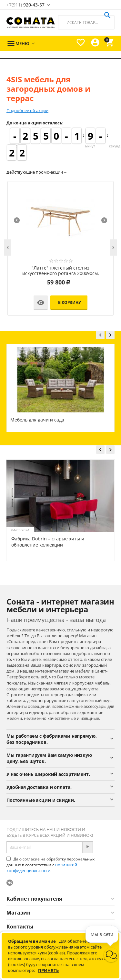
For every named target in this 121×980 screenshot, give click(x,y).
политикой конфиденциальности (42, 868)
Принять (48, 970)
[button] (111, 955)
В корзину (70, 302)
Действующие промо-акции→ (37, 172)
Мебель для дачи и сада (37, 420)
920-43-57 (25, 5)
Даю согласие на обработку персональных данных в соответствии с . (50, 865)
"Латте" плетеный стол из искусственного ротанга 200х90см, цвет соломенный (60, 271)
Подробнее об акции (27, 110)
